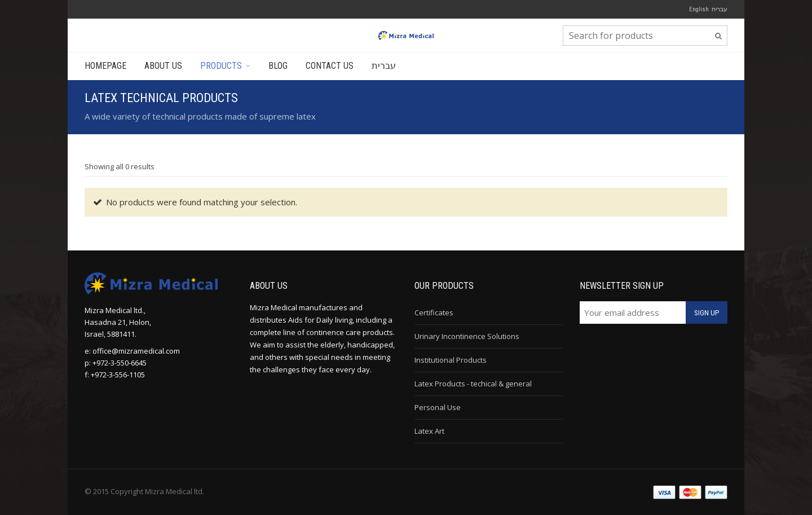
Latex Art (429, 431)
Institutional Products (451, 360)
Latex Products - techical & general (473, 384)
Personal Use (438, 407)
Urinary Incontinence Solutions (467, 336)
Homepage (105, 66)
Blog (278, 66)
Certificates (434, 312)
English (699, 9)
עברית (720, 9)
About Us (163, 66)
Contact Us (330, 66)
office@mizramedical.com (136, 351)
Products (221, 66)
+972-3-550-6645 (120, 363)
